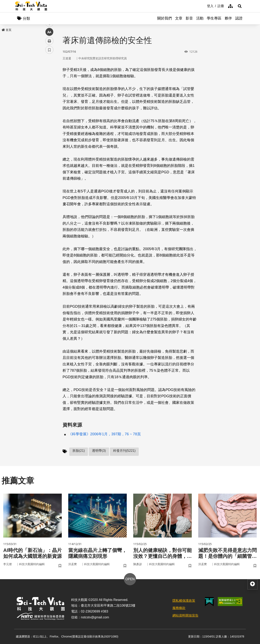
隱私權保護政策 (184, 601)
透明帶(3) (99, 451)
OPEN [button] (130, 579)
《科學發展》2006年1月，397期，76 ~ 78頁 (105, 434)
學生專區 (214, 18)
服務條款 (179, 608)
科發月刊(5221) (124, 451)
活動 (200, 18)
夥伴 (228, 18)
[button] (240, 6)
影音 (189, 18)
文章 (179, 18)
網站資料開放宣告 (185, 615)
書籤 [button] (49, 122)
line (48, 96)
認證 (239, 18)
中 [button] (49, 105)
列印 (49, 113)
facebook (49, 78)
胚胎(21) (79, 451)
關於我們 (165, 18)
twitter (49, 87)
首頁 (6, 30)
